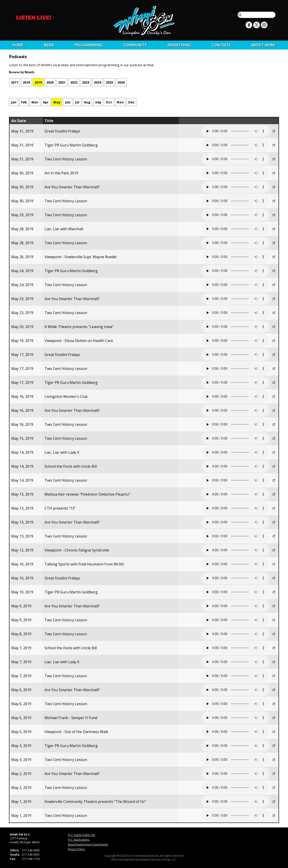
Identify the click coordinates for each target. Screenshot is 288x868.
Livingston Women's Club (66, 396)
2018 (26, 82)
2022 (74, 82)
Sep (98, 102)
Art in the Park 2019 (61, 173)
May (57, 102)
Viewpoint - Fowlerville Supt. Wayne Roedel (81, 257)
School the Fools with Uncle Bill (71, 466)
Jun (68, 102)
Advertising (179, 45)
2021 (62, 82)
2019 (38, 82)
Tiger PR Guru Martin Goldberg (71, 145)
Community (135, 45)
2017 (14, 82)
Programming (89, 45)
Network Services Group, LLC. (158, 860)
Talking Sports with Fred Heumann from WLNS (84, 564)
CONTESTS (221, 45)
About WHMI (263, 45)
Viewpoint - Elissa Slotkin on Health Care (79, 341)
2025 (109, 82)
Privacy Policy (76, 849)
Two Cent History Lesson (66, 159)
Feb (24, 102)
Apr (46, 102)
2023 (85, 82)
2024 (97, 82)
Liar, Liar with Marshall (64, 229)
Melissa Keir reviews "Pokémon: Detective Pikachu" (87, 494)
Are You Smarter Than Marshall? (72, 187)
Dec (131, 102)
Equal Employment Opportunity (88, 844)
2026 (121, 82)
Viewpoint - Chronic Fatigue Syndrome (77, 550)
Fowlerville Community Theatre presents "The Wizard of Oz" (95, 802)
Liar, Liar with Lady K (62, 452)
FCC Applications (79, 840)
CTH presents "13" (60, 508)
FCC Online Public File (82, 835)
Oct (109, 102)
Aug (87, 102)
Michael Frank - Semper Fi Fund (71, 718)
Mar (35, 102)
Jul (77, 102)
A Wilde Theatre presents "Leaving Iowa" (79, 327)
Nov (120, 102)
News (49, 45)
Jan (13, 102)
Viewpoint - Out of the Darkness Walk (76, 732)
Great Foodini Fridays (62, 131)
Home (18, 45)
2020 (50, 82)
